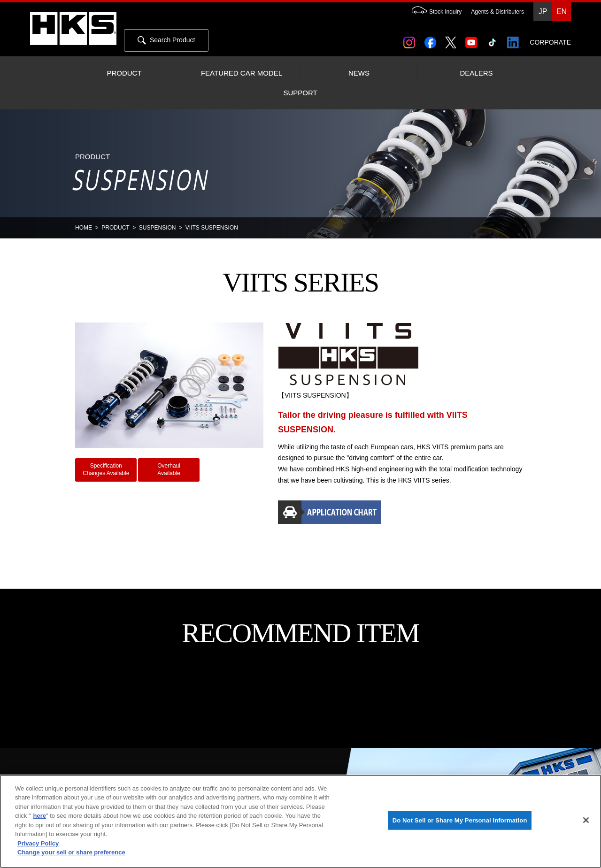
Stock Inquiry (432, 12)
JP (543, 12)
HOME (84, 228)
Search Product (166, 40)
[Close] (586, 820)
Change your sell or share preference (71, 852)
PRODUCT (124, 73)
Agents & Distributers (497, 12)
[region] (300, 821)
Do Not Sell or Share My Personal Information (460, 820)
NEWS (359, 73)
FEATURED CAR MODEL (242, 73)
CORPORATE (550, 42)
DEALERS (476, 73)
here (40, 816)
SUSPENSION (158, 228)
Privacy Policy (38, 843)
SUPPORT (300, 93)
